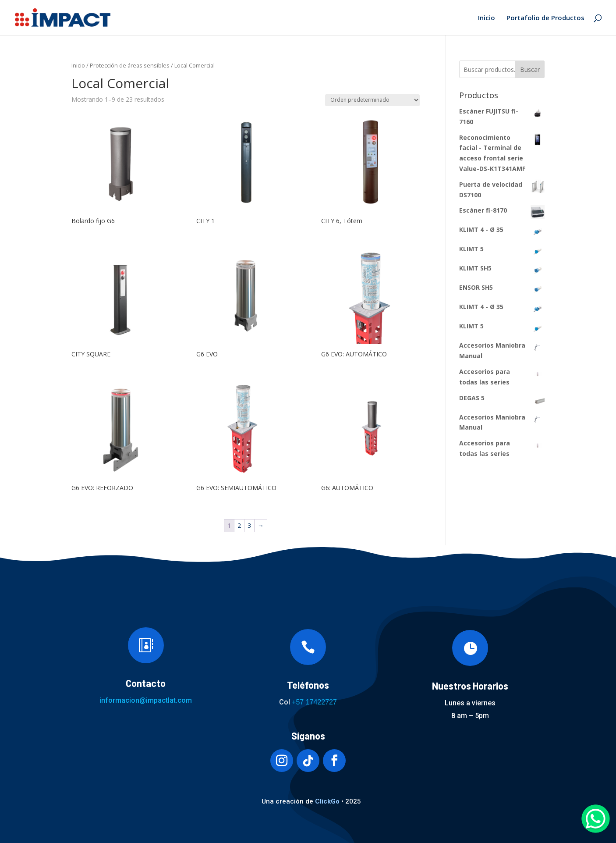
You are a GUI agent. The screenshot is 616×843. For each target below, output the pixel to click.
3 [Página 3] (249, 525)
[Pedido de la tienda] (372, 100)
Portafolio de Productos (545, 18)
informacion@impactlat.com (146, 700)
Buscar (530, 69)
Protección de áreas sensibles (130, 65)
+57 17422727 (314, 702)
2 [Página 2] (239, 525)
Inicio (487, 18)
